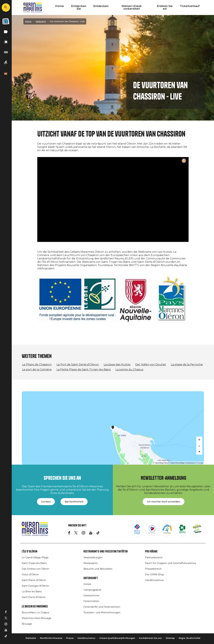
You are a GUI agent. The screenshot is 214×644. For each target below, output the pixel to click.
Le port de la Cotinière (37, 370)
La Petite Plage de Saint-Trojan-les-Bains (84, 370)
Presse (70, 638)
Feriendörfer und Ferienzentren (102, 607)
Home (60, 6)
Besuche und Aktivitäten (98, 569)
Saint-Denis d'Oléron (34, 597)
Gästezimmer (91, 595)
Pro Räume (151, 551)
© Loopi (200, 463)
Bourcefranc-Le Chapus (35, 612)
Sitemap (170, 638)
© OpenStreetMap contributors (182, 463)
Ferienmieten (91, 601)
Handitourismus (154, 580)
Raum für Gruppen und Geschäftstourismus (171, 563)
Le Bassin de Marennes (35, 606)
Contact (46, 502)
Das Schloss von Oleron (35, 569)
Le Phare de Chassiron (37, 365)
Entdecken (101, 6)
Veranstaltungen (93, 557)
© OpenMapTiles (160, 463)
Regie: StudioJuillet (190, 638)
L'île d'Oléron (30, 551)
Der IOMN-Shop (154, 574)
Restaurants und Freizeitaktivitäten (105, 551)
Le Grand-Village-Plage (35, 557)
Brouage (27, 624)
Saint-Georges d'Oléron (35, 586)
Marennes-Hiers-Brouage (37, 618)
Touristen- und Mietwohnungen (102, 612)
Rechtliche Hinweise (51, 638)
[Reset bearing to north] (199, 452)
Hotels (87, 584)
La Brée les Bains (32, 591)
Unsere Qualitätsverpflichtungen (117, 638)
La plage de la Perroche (187, 365)
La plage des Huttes (117, 365)
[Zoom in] (199, 440)
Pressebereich (153, 569)
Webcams (41, 21)
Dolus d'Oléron (30, 574)
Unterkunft (91, 578)
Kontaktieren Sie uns (150, 638)
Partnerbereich (154, 557)
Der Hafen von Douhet (151, 365)
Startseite (31, 638)
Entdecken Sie (79, 7)
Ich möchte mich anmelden (164, 502)
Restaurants (90, 563)
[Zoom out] (199, 446)
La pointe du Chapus (129, 370)
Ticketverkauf (190, 6)
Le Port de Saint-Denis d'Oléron (78, 365)
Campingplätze (92, 590)
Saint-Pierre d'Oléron (34, 580)
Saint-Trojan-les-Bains (34, 563)
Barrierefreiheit (74, 502)
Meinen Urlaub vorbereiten (132, 7)
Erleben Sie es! (165, 7)
